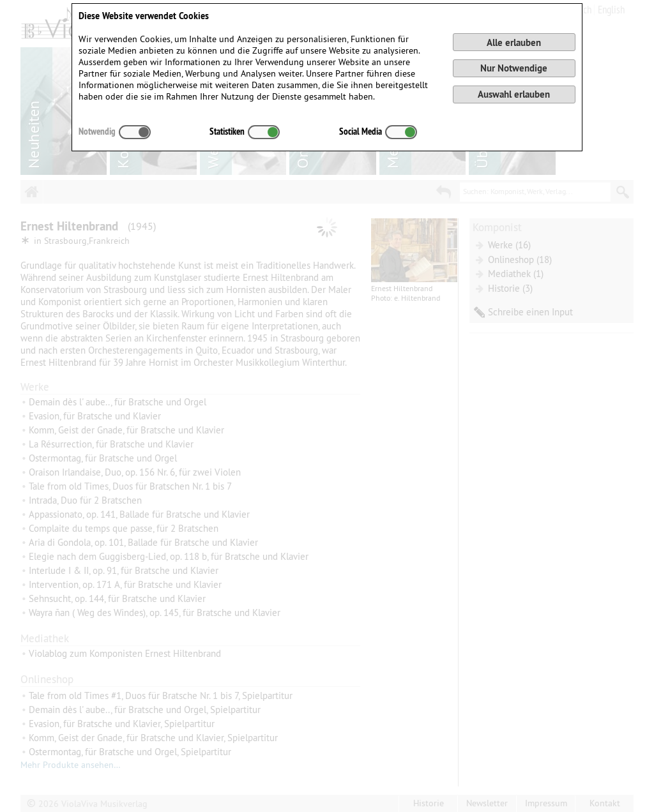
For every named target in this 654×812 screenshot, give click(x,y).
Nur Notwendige (514, 68)
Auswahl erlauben (514, 94)
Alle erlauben (514, 42)
